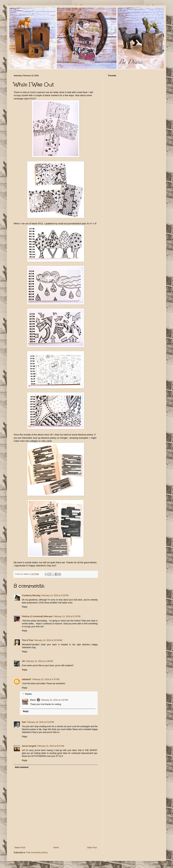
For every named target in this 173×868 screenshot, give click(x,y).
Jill (23, 661)
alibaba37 (27, 679)
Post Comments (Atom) (37, 853)
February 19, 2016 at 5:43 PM (40, 722)
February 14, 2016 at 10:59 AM (48, 640)
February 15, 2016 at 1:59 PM (39, 661)
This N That (27, 640)
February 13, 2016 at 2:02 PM (55, 595)
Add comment (22, 767)
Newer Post (20, 848)
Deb (24, 722)
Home (56, 848)
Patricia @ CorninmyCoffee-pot (37, 616)
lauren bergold (29, 746)
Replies (28, 694)
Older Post (92, 848)
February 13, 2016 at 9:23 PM (67, 616)
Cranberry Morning (31, 595)
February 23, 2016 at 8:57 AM (51, 746)
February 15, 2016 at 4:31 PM (54, 700)
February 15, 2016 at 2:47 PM (46, 679)
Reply (25, 607)
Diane (33, 700)
